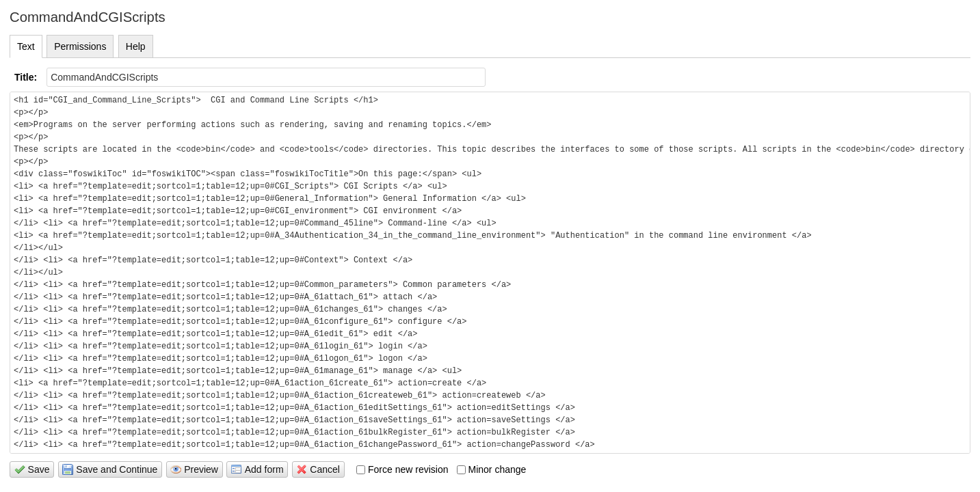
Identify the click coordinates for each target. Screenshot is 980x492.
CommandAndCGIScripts (88, 17)
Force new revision (402, 469)
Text (26, 46)
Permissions (80, 46)
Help (136, 46)
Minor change (492, 469)
